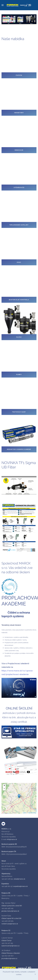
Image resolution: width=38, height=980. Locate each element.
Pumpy (19, 375)
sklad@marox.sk (20, 879)
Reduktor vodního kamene (19, 449)
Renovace (19, 150)
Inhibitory (19, 113)
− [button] (4, 789)
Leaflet (24, 813)
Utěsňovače (19, 187)
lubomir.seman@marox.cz (10, 946)
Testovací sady (19, 412)
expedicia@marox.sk (21, 886)
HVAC (19, 262)
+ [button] (4, 786)
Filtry (19, 337)
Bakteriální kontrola (19, 300)
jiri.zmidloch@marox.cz (9, 958)
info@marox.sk (12, 839)
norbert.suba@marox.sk (10, 924)
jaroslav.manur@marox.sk (10, 911)
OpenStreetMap (32, 813)
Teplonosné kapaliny (19, 225)
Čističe (19, 75)
